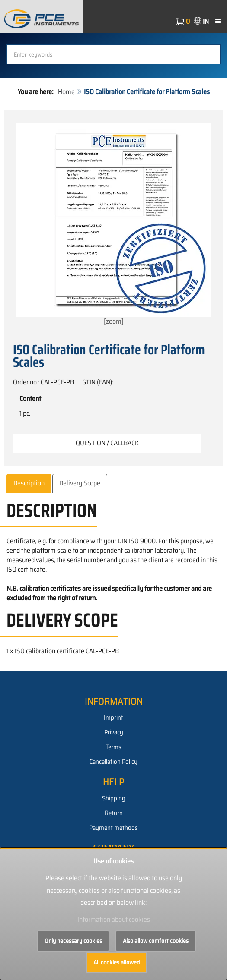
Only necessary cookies (73, 941)
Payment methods (113, 828)
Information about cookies (114, 919)
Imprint (113, 718)
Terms (113, 747)
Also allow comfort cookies (156, 941)
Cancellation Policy (113, 762)
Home (66, 92)
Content (30, 399)
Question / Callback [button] (107, 443)
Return (114, 813)
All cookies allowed (117, 962)
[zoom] (114, 225)
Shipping (114, 798)
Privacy (114, 732)
